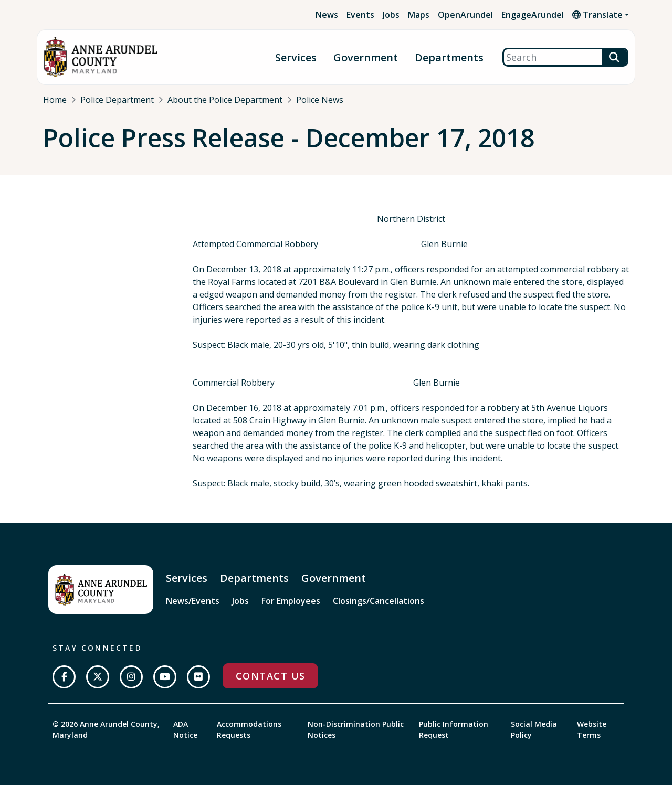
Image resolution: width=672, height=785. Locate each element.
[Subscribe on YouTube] (165, 677)
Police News (320, 100)
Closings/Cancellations (379, 601)
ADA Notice (185, 729)
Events (360, 15)
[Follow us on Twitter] (98, 677)
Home (55, 100)
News (327, 15)
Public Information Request (454, 729)
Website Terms (592, 729)
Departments (449, 57)
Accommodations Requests (249, 729)
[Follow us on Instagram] (131, 677)
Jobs (391, 15)
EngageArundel (533, 15)
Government (366, 57)
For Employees (291, 601)
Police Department (117, 100)
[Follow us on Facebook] (64, 677)
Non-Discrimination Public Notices (356, 729)
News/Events (193, 601)
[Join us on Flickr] (198, 677)
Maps (419, 15)
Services (296, 57)
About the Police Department (225, 100)
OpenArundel (465, 15)
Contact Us (270, 676)
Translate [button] (597, 15)
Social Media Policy (534, 729)
